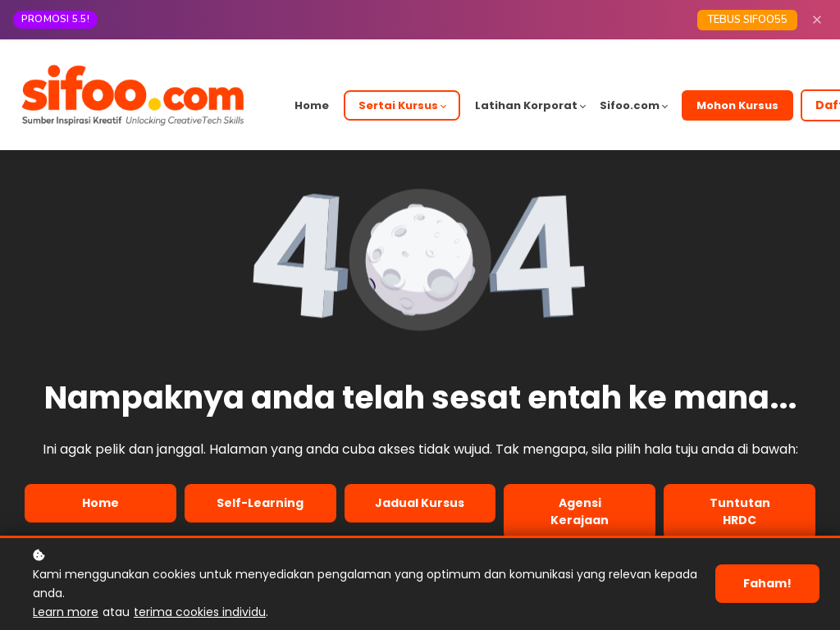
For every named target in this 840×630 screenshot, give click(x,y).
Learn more (66, 612)
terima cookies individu (200, 612)
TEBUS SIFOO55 (747, 20)
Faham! (767, 583)
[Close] (817, 20)
